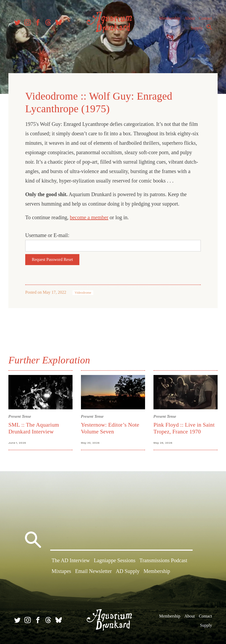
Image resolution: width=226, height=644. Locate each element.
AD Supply (128, 571)
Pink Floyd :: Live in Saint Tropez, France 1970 (184, 428)
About (189, 18)
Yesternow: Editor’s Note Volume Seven (110, 428)
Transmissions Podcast (163, 560)
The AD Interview (71, 560)
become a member (89, 217)
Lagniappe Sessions (115, 560)
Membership (170, 18)
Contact (206, 18)
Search (209, 27)
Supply (197, 28)
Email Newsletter (93, 571)
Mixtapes (61, 571)
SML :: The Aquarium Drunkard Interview (34, 428)
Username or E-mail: (47, 235)
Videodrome (83, 293)
